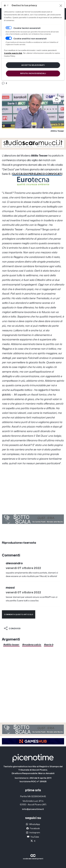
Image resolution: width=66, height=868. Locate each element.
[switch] (9, 38)
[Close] (61, 6)
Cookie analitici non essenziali (30, 39)
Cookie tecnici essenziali (27, 28)
